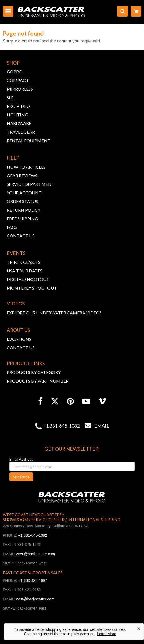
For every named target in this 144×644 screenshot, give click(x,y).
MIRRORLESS (20, 89)
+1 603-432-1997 (33, 581)
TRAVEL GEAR (21, 132)
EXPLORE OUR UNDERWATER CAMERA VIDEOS (54, 313)
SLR (10, 97)
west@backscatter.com (36, 554)
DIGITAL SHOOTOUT (28, 279)
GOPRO (15, 72)
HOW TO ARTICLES (26, 167)
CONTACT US (21, 236)
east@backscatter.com (35, 599)
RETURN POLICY (24, 210)
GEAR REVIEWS (22, 175)
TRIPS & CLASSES (23, 262)
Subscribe (21, 477)
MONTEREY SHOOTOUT (32, 288)
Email (94, 426)
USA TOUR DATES (25, 271)
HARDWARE (19, 123)
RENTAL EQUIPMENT (29, 140)
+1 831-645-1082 (61, 426)
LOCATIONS (19, 339)
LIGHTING (17, 115)
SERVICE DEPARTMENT (31, 184)
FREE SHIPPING (22, 218)
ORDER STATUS (22, 201)
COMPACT (18, 80)
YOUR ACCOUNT (24, 193)
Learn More (107, 634)
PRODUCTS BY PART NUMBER (38, 381)
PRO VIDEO (18, 106)
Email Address (21, 459)
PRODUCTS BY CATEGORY (34, 372)
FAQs (12, 227)
